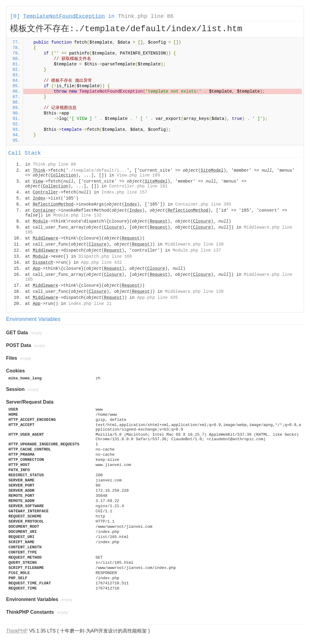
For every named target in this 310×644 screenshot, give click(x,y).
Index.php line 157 (124, 192)
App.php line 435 (157, 298)
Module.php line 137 (197, 250)
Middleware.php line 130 (194, 244)
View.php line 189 (138, 175)
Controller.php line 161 (138, 186)
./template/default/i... (98, 170)
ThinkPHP (17, 631)
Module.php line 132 (77, 215)
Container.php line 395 (203, 204)
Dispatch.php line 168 (105, 256)
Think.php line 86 (146, 16)
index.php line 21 (90, 304)
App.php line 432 (101, 263)
